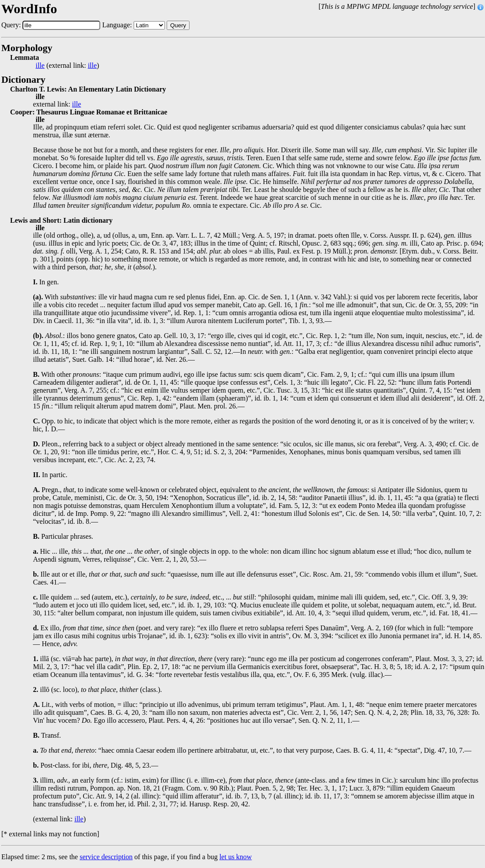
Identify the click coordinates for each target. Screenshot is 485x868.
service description (106, 857)
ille (40, 66)
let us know (236, 857)
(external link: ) (67, 66)
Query (178, 25)
